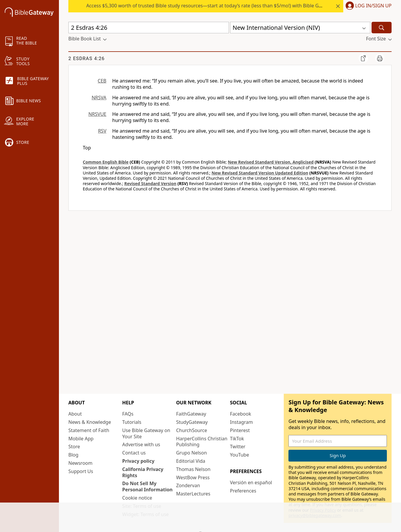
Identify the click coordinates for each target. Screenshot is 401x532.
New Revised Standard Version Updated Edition (260, 173)
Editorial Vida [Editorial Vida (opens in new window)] (191, 461)
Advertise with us (141, 444)
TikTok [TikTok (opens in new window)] (237, 439)
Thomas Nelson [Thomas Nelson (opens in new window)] (193, 469)
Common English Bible (106, 162)
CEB (102, 81)
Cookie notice (137, 498)
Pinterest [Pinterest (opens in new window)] (240, 430)
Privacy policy (138, 461)
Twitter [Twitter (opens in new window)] (237, 447)
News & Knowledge (90, 422)
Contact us (134, 453)
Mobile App (81, 439)
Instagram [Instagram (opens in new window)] (241, 422)
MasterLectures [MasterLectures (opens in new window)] (193, 494)
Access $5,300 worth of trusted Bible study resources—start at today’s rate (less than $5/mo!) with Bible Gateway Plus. (216, 6)
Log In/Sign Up (373, 6)
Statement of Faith (89, 430)
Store (74, 447)
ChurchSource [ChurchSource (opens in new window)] (192, 430)
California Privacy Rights (143, 472)
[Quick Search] (149, 28)
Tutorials (132, 422)
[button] (367, 6)
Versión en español (251, 482)
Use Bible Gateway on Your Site (146, 433)
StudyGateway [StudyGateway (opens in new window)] (192, 422)
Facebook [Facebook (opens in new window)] (240, 414)
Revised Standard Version (150, 183)
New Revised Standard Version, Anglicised (271, 162)
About (75, 414)
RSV (102, 131)
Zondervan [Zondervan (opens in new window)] (188, 485)
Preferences (243, 491)
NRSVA (99, 98)
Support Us (81, 471)
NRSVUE (97, 114)
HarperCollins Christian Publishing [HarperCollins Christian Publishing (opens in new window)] (202, 442)
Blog (73, 455)
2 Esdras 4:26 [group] (86, 59)
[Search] (382, 28)
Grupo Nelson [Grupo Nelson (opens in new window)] (192, 453)
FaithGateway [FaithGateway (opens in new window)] (191, 414)
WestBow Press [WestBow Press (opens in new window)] (193, 477)
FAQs (128, 414)
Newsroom (80, 463)
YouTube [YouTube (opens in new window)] (239, 455)
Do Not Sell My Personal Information (147, 486)
